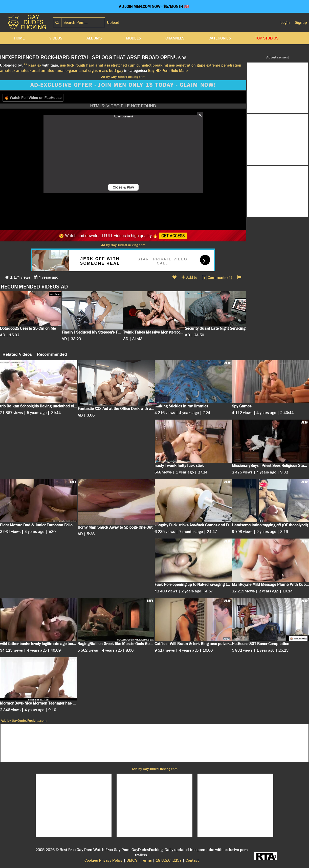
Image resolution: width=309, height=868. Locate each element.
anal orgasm (90, 70)
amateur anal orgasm (60, 70)
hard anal (95, 65)
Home (19, 38)
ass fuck (67, 65)
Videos (56, 38)
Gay (151, 70)
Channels (175, 38)
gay (120, 70)
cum (132, 65)
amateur (7, 70)
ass (105, 70)
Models (133, 38)
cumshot (144, 65)
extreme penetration (224, 65)
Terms (146, 860)
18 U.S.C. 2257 (169, 860)
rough (80, 65)
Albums (94, 38)
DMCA (132, 860)
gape (201, 65)
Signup (301, 22)
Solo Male (179, 70)
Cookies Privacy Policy (103, 860)
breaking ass (164, 65)
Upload (113, 22)
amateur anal (28, 70)
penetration (186, 65)
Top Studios (267, 38)
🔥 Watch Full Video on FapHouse (33, 98)
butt (113, 70)
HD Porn (163, 70)
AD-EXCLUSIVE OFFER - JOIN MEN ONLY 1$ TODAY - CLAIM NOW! (123, 85)
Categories (220, 38)
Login (285, 22)
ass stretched (116, 65)
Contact (192, 860)
